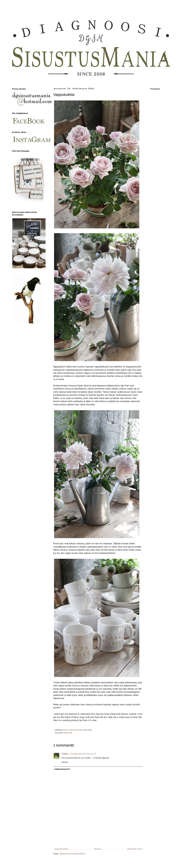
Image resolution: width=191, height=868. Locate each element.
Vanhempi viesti (135, 849)
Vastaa (65, 762)
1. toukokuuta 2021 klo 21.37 (82, 754)
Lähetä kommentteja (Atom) (72, 854)
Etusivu (98, 849)
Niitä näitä (68, 733)
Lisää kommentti (62, 769)
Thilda (65, 754)
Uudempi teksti (61, 849)
